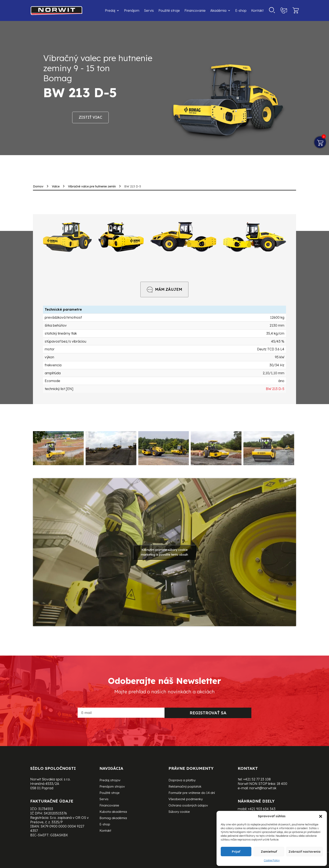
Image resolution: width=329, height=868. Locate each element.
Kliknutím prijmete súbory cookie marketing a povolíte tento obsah (164, 552)
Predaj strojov (110, 780)
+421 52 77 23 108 (257, 779)
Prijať (236, 852)
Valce (56, 186)
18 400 (282, 784)
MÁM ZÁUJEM (164, 289)
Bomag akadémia (113, 818)
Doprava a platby (182, 780)
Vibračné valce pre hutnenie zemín (92, 186)
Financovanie (195, 10)
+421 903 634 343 (262, 809)
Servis (149, 10)
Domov (38, 186)
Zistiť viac (90, 117)
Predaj (110, 10)
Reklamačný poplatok (185, 787)
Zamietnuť (269, 852)
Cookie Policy (272, 860)
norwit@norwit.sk (263, 788)
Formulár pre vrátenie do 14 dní (192, 793)
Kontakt (257, 10)
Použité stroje (169, 10)
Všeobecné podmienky (186, 799)
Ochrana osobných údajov (188, 806)
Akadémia (218, 10)
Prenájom (132, 10)
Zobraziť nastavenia (304, 852)
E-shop (241, 10)
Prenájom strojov (112, 787)
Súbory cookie (179, 812)
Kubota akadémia (113, 812)
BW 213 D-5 (275, 389)
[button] (321, 816)
